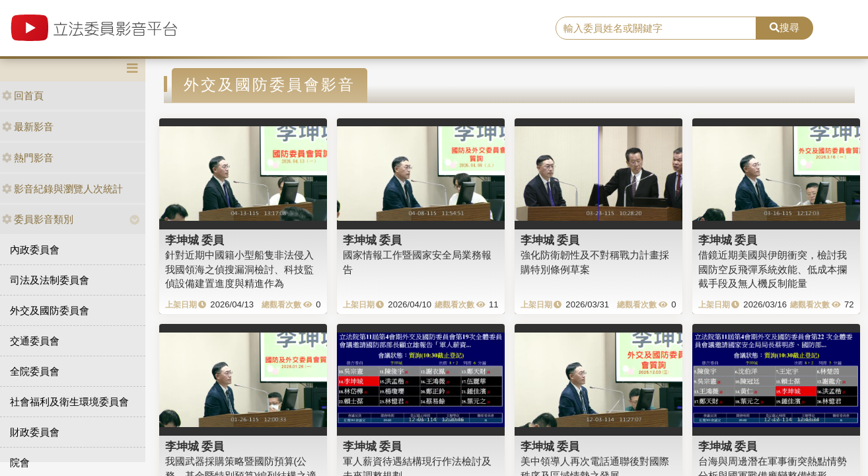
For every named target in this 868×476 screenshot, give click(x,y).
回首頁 (23, 96)
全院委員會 (35, 371)
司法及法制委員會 (50, 280)
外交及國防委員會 (50, 310)
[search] (656, 28)
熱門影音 (28, 158)
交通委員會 (35, 341)
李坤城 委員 (195, 240)
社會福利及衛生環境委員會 (69, 402)
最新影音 (28, 127)
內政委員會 (35, 250)
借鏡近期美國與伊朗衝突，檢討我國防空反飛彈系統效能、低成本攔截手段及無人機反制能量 (773, 269)
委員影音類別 (38, 219)
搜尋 (784, 27)
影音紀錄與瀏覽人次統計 (62, 189)
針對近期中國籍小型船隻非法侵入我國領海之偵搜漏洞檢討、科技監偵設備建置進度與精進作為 (239, 269)
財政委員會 (35, 432)
